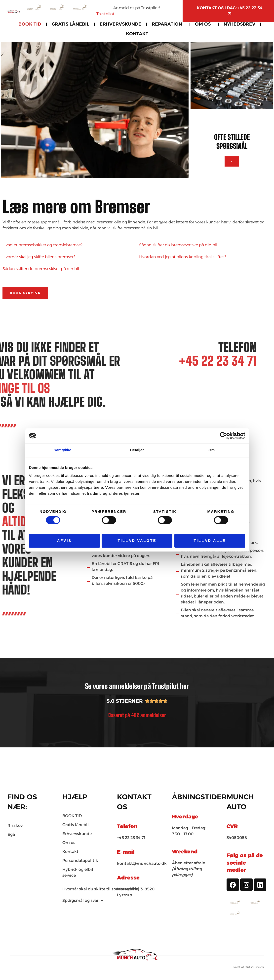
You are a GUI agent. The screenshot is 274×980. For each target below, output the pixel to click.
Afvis (64, 541)
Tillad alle (210, 541)
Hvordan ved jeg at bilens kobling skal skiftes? (183, 257)
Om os (204, 24)
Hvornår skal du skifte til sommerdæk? (101, 889)
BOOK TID (30, 24)
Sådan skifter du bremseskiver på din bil (41, 269)
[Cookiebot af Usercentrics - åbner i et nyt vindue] (223, 436)
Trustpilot (105, 14)
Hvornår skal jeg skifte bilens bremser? (39, 257)
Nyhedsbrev (239, 24)
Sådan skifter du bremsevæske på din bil (178, 245)
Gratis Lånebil (70, 24)
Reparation (168, 24)
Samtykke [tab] (62, 450)
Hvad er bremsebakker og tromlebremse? (42, 245)
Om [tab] (212, 450)
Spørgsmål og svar (83, 901)
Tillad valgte (137, 541)
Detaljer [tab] (137, 450)
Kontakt (137, 34)
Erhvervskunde (120, 24)
